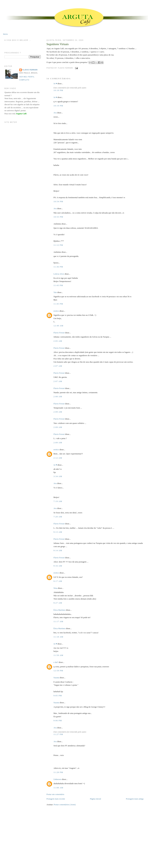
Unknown (57, 779)
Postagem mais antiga (135, 799)
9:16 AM (58, 566)
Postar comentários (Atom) (65, 805)
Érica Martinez (60, 610)
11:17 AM (58, 621)
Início (5, 34)
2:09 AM (58, 412)
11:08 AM (58, 788)
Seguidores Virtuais (58, 44)
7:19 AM (58, 501)
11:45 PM (58, 304)
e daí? (56, 662)
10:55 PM (58, 217)
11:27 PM (58, 734)
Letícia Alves (59, 274)
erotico (56, 311)
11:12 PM (58, 245)
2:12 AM (58, 458)
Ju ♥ (55, 83)
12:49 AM (58, 326)
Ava (55, 113)
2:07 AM (58, 366)
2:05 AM (58, 341)
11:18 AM (58, 637)
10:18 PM (58, 90)
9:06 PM (58, 720)
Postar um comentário (55, 794)
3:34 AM (58, 476)
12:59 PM (58, 671)
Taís (55, 292)
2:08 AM (58, 396)
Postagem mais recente (56, 799)
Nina (55, 588)
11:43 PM (58, 285)
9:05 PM (58, 696)
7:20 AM (58, 517)
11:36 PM (58, 267)
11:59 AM (58, 655)
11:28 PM (58, 772)
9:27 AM (58, 603)
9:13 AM (58, 532)
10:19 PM (58, 106)
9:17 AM (58, 581)
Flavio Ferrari (59, 333)
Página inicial (95, 799)
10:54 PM (58, 201)
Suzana (56, 678)
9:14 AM (58, 550)
